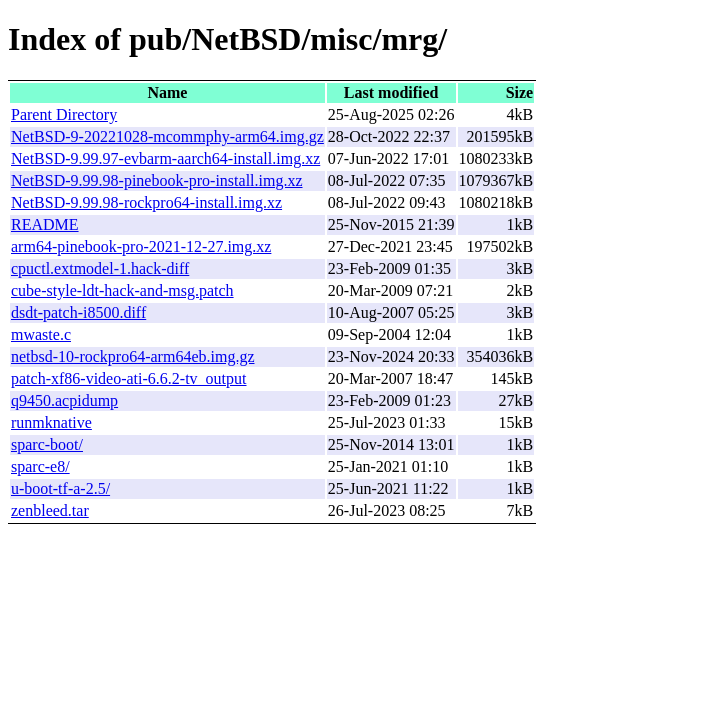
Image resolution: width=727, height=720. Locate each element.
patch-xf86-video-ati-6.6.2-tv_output (129, 378)
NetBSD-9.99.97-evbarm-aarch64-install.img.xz (165, 158)
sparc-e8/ (40, 466)
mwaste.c (41, 334)
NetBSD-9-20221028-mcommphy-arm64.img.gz (167, 136)
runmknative (51, 422)
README (45, 224)
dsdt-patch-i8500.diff (78, 312)
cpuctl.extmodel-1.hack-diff (100, 268)
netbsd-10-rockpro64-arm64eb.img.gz (132, 356)
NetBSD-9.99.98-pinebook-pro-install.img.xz (157, 180)
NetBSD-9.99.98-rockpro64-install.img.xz (146, 202)
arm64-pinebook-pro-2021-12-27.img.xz (141, 246)
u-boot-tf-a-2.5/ (60, 488)
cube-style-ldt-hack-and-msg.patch (122, 290)
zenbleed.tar (50, 510)
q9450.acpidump (64, 400)
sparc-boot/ (47, 444)
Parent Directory (64, 114)
